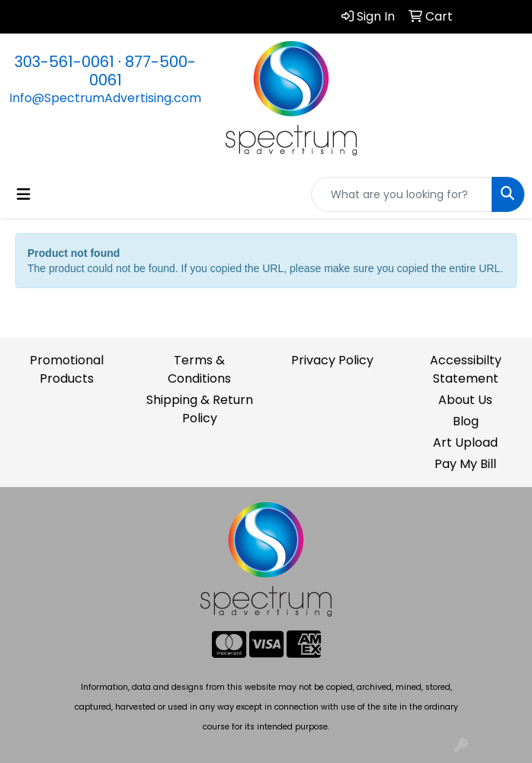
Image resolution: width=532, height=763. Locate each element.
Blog (466, 421)
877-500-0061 (143, 71)
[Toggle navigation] (24, 194)
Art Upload (465, 442)
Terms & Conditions (199, 369)
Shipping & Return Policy (200, 409)
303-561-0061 (64, 62)
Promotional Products (67, 369)
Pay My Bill (465, 464)
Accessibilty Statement (466, 369)
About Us (465, 400)
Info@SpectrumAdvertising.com (105, 98)
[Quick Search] (402, 194)
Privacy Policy (332, 360)
